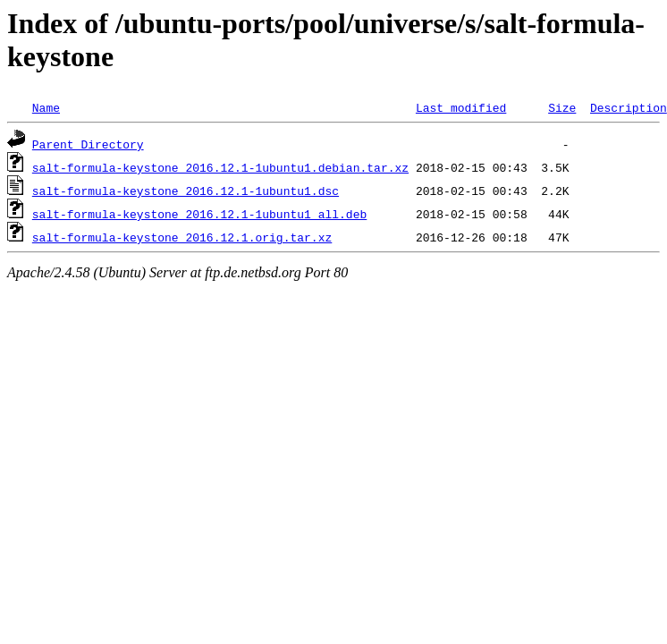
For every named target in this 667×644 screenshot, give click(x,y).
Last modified (461, 107)
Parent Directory (88, 144)
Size (562, 107)
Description (629, 107)
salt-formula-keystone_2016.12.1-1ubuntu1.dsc (186, 191)
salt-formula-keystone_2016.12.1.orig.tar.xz (182, 237)
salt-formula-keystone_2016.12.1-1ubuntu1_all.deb (199, 214)
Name (46, 107)
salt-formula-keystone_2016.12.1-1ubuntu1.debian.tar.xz (220, 167)
